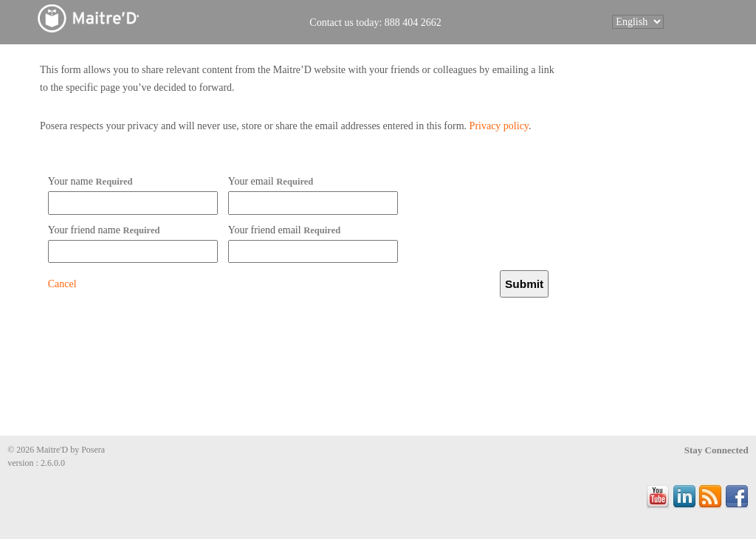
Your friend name (104, 230)
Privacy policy (499, 126)
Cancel (62, 284)
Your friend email (285, 230)
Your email (271, 181)
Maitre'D (122, 18)
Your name (90, 181)
